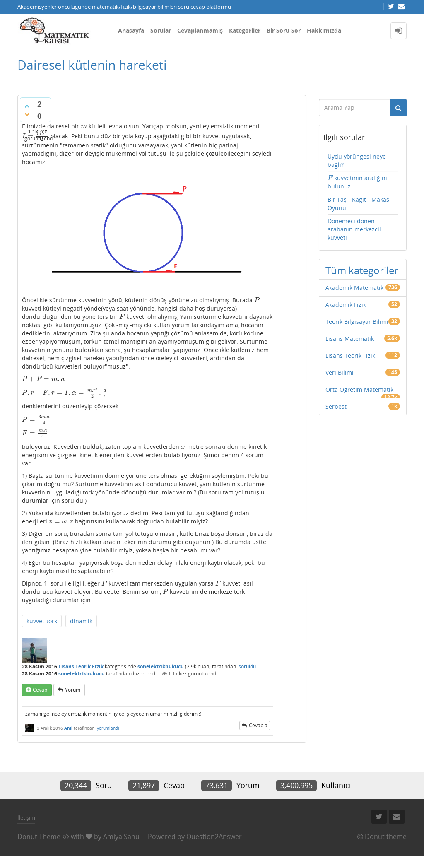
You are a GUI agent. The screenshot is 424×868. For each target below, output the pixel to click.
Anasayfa (131, 30)
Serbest (336, 406)
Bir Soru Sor (284, 30)
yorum (73, 690)
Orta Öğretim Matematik (359, 389)
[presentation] (84, 126)
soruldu (247, 667)
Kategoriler (245, 30)
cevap (40, 690)
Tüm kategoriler (362, 270)
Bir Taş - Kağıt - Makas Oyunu (358, 204)
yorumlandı (108, 728)
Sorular (161, 30)
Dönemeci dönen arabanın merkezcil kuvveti (354, 229)
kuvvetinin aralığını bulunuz (358, 182)
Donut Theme (39, 837)
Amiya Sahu (121, 837)
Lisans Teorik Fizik (81, 667)
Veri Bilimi (340, 373)
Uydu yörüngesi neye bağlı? (357, 160)
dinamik (81, 621)
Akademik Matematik (354, 288)
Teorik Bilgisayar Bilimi (357, 322)
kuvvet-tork (42, 621)
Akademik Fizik (346, 305)
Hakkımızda (324, 30)
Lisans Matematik (350, 339)
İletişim (26, 817)
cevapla (258, 725)
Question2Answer (214, 837)
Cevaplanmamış (200, 30)
